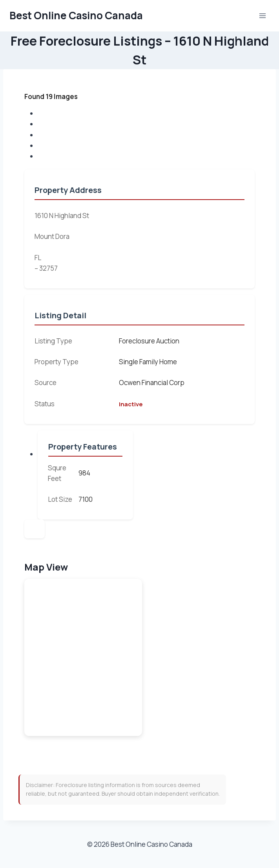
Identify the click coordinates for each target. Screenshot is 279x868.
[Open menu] (262, 16)
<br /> (83, 657)
